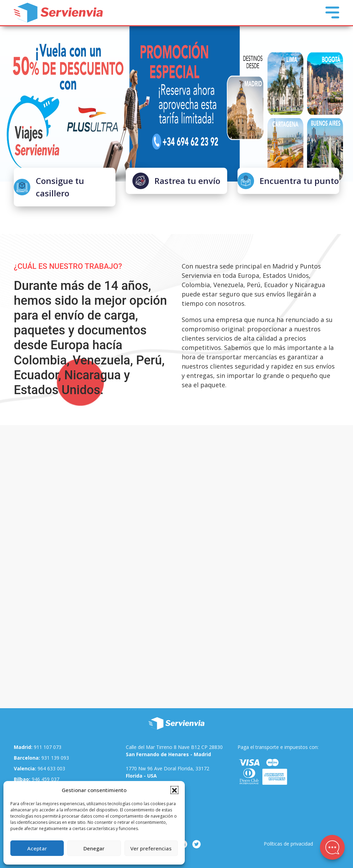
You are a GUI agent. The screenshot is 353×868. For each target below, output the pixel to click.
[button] (174, 790)
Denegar (94, 848)
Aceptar (37, 848)
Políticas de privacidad (288, 844)
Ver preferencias (151, 848)
